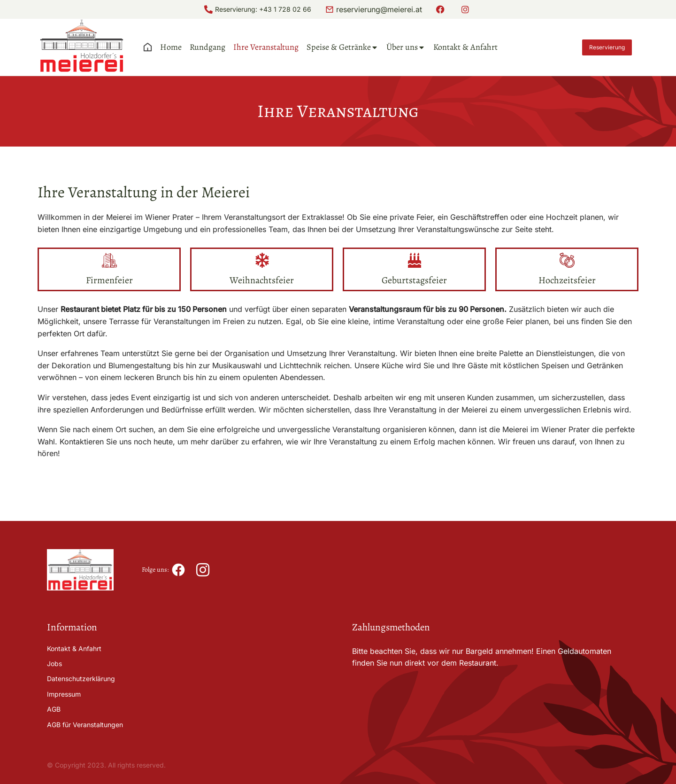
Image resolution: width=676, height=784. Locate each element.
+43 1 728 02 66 (285, 9)
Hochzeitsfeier (567, 280)
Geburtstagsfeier (414, 280)
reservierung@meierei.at (379, 9)
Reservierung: (237, 9)
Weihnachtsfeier (262, 280)
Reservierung (607, 47)
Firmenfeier (109, 280)
